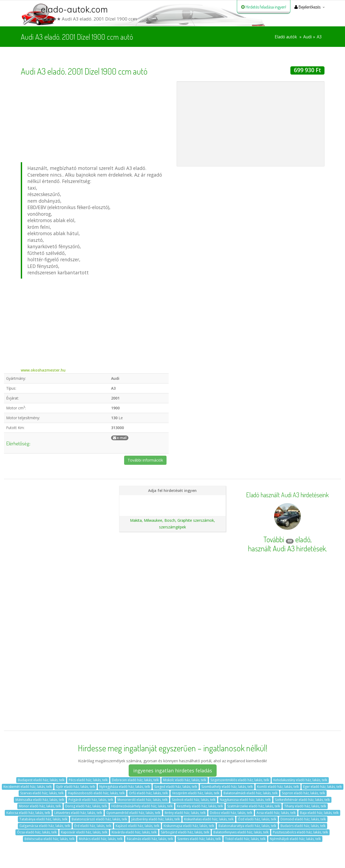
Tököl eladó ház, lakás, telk (245, 839)
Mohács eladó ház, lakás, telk (101, 839)
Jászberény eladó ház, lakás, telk (156, 819)
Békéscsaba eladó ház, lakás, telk (50, 839)
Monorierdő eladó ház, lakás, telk (143, 800)
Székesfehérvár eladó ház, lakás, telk (302, 800)
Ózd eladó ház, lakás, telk (257, 819)
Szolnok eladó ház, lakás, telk (194, 800)
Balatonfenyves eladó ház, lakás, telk (241, 832)
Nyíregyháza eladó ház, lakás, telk (125, 787)
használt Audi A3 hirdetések (287, 548)
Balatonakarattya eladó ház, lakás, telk (247, 826)
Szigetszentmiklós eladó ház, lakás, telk (240, 780)
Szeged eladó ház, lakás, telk (176, 787)
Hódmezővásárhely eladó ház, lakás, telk (142, 806)
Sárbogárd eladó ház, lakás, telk (185, 832)
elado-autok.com (74, 9)
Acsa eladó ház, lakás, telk (276, 813)
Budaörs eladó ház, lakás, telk (303, 826)
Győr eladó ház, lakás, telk (76, 787)
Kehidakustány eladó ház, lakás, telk (300, 780)
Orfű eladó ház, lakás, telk (148, 793)
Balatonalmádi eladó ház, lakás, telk (251, 793)
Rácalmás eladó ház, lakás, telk (150, 839)
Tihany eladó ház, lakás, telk (305, 806)
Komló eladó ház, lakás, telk (278, 787)
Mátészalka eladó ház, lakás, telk (40, 800)
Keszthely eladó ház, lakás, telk (200, 806)
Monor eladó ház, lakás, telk (40, 806)
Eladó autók (286, 37)
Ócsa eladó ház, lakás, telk (37, 832)
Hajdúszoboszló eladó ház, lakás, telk (96, 793)
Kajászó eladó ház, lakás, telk (137, 826)
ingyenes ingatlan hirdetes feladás (173, 771)
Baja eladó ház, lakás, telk (319, 813)
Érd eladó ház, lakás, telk (93, 826)
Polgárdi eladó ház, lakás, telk (91, 800)
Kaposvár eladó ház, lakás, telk (84, 832)
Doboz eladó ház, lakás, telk (231, 813)
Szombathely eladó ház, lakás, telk (227, 787)
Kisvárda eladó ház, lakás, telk (134, 832)
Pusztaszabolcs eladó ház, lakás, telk (300, 832)
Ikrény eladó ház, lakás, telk (185, 813)
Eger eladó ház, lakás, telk (322, 787)
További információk (145, 460)
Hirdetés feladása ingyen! (264, 7)
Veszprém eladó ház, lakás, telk (196, 793)
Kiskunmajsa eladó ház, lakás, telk (189, 826)
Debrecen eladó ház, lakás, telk (135, 780)
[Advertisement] (95, 119)
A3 (319, 37)
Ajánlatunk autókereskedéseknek (173, 509)
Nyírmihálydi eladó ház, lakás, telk (295, 839)
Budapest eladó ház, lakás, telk (41, 780)
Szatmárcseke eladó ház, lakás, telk (254, 806)
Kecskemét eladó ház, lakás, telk (28, 787)
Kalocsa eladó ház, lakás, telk (28, 813)
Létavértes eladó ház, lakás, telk (78, 813)
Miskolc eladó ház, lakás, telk (185, 780)
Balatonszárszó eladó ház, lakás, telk (99, 819)
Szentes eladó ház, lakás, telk (199, 839)
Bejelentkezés (307, 7)
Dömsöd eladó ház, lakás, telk (303, 819)
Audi (307, 37)
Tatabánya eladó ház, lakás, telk (43, 819)
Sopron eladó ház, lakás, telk (303, 793)
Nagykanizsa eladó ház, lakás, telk (245, 800)
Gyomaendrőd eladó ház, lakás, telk (133, 813)
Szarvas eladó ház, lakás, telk (42, 793)
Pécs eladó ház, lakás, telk (88, 780)
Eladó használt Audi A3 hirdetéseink (287, 495)
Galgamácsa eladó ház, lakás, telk (45, 826)
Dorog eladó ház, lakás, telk (86, 806)
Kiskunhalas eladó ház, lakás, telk (209, 819)
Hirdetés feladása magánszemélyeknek (173, 500)
